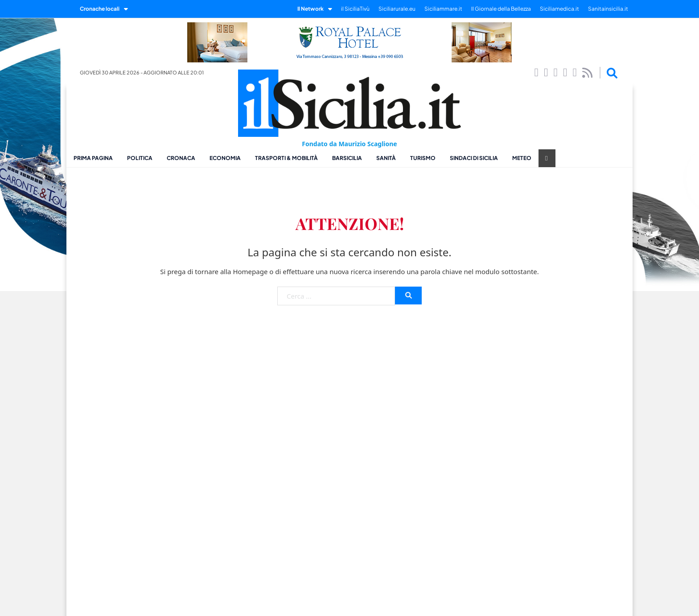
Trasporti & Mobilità (286, 158)
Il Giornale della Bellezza (501, 9)
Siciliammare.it (443, 9)
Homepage (250, 271)
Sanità (386, 158)
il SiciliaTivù (355, 9)
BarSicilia (347, 158)
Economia (225, 158)
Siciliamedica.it (559, 9)
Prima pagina (93, 158)
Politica (140, 158)
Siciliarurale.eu (397, 9)
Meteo (522, 158)
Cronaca (181, 158)
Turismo (423, 158)
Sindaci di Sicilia (474, 158)
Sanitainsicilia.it (608, 9)
